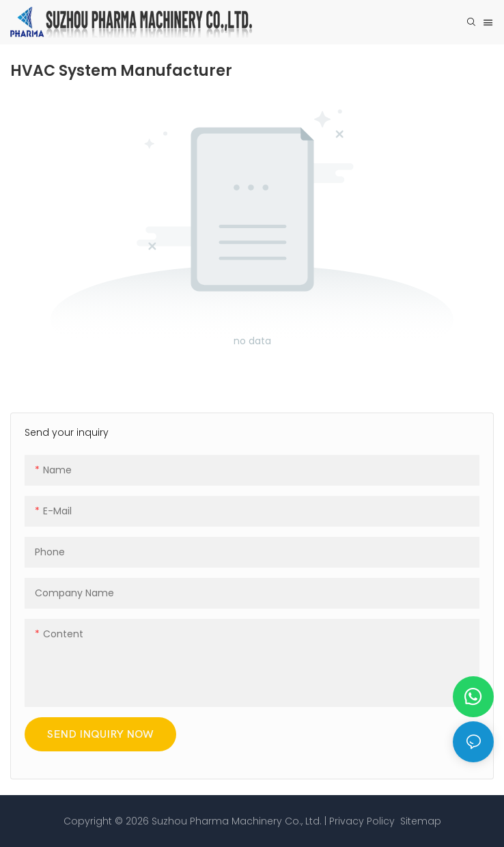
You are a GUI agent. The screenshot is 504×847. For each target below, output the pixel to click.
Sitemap (419, 821)
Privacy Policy (362, 821)
